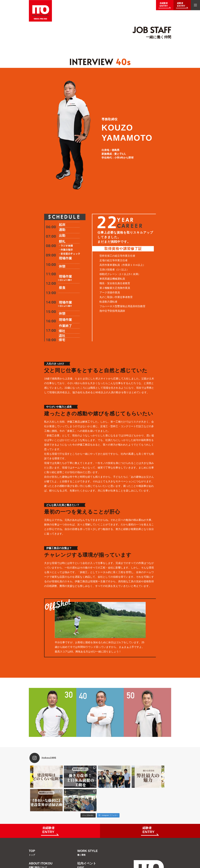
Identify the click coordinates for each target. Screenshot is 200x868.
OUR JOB (36, 854)
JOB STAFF (86, 854)
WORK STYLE (87, 829)
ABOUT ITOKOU (41, 841)
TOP (32, 829)
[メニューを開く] (195, 5)
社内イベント (87, 841)
